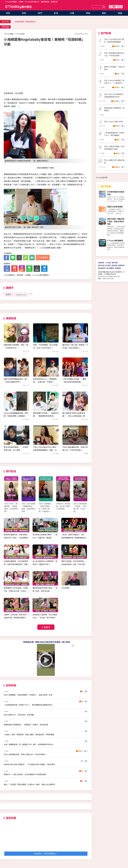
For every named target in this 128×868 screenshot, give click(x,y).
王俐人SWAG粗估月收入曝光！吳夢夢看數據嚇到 (114, 41)
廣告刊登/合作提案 (104, 265)
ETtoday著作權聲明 (40, 275)
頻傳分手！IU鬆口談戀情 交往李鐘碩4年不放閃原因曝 (25, 774)
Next (85, 491)
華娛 (88, 13)
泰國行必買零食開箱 (115, 207)
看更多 (47, 627)
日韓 (72, 13)
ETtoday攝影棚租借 (115, 240)
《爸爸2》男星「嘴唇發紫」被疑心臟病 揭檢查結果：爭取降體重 (29, 734)
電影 (104, 13)
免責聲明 (118, 268)
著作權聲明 (110, 268)
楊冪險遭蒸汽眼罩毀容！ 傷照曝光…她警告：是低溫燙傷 (26, 725)
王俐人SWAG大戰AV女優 (113, 122)
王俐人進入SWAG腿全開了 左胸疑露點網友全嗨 (115, 95)
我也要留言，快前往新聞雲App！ (46, 853)
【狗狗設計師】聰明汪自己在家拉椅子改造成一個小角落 (46, 642)
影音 (56, 13)
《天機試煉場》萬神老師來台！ (25, 22)
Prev (7, 491)
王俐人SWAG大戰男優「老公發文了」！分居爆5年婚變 (114, 82)
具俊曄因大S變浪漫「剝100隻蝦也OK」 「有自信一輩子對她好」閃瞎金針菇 (45, 618)
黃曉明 (8, 294)
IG (121, 7)
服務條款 (121, 265)
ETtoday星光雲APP (32, 2)
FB (118, 7)
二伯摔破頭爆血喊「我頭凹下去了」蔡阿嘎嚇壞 (114, 134)
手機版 (21, 2)
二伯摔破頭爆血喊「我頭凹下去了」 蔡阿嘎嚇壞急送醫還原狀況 (28, 705)
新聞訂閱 (54, 2)
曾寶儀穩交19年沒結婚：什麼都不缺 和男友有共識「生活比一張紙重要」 (17, 591)
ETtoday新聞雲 (11, 2)
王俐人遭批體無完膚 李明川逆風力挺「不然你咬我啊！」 (26, 754)
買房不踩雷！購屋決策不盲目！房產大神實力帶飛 (116, 221)
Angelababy (21, 294)
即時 (24, 13)
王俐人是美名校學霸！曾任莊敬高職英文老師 (114, 148)
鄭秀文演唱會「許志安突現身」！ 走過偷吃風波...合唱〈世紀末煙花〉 (75, 564)
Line (114, 7)
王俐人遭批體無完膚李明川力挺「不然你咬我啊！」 (114, 54)
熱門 (40, 13)
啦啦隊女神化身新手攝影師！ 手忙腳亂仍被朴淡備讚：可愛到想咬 (29, 764)
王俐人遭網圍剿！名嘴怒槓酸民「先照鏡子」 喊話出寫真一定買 (28, 695)
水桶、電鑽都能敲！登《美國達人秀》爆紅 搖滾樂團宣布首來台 (29, 744)
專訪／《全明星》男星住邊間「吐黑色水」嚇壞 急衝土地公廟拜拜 (29, 784)
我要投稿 (101, 263)
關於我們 (115, 263)
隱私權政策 (102, 268)
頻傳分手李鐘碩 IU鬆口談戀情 (114, 68)
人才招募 (108, 263)
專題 (120, 13)
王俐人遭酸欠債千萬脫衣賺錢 (114, 161)
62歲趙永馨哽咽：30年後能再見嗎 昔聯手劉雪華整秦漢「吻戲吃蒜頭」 (17, 564)
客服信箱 (114, 265)
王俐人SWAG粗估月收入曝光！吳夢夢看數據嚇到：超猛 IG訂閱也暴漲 (46, 450)
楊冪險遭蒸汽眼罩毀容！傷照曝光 (114, 109)
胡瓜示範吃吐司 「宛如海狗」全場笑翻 (19, 715)
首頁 (8, 13)
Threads (111, 7)
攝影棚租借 (45, 2)
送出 (104, 7)
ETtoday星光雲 (19, 7)
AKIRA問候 (65, 588)
